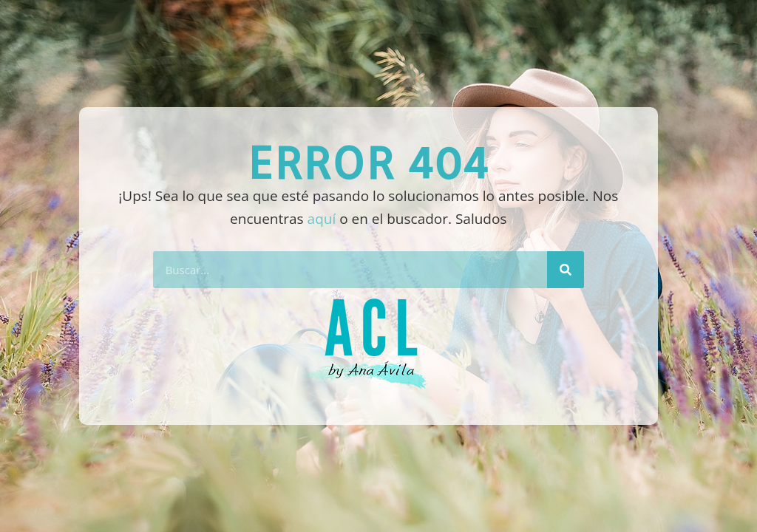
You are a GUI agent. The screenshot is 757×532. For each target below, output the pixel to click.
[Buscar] (566, 270)
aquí (322, 219)
